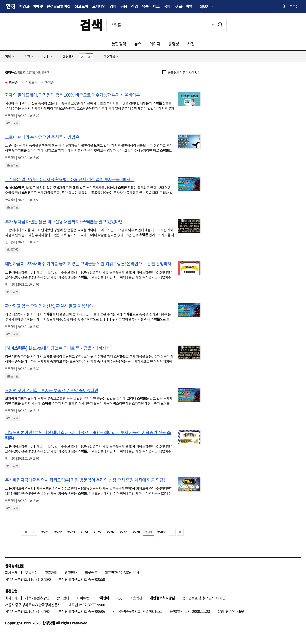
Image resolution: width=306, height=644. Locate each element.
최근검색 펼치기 (209, 25)
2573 (71, 532)
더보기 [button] (204, 6)
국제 (167, 6)
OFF (90, 56)
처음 (26, 532)
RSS (119, 598)
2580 (161, 532)
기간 (27, 56)
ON (82, 56)
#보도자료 (12, 123)
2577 (123, 532)
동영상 (174, 44)
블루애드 (91, 572)
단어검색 (109, 56)
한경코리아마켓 (31, 6)
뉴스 (138, 44)
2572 (58, 532)
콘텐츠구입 (41, 598)
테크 (156, 6)
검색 (91, 25)
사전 (191, 44)
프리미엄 (186, 6)
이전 (34, 532)
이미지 (155, 44)
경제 (113, 6)
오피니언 (99, 6)
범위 (47, 56)
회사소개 (11, 572)
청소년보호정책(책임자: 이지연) (204, 598)
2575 (97, 532)
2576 (110, 532)
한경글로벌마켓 (58, 6)
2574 (84, 532)
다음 (172, 532)
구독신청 (31, 572)
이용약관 (136, 598)
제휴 (28, 598)
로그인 (294, 6)
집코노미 (81, 6)
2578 (136, 532)
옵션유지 (69, 56)
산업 (135, 6)
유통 (145, 6)
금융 (124, 6)
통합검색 (119, 44)
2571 (45, 532)
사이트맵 (83, 598)
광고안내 (71, 572)
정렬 (8, 56)
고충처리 (51, 572)
